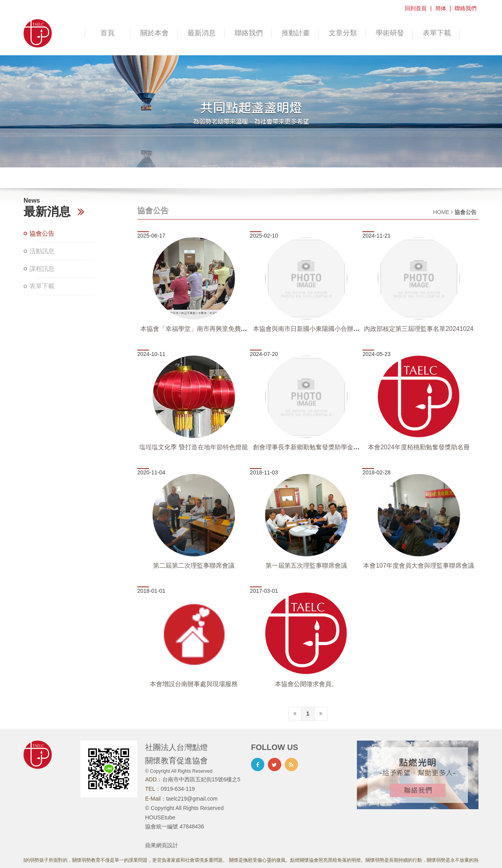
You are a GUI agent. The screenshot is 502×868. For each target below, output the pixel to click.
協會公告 (42, 233)
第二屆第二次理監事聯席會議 (194, 566)
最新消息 (202, 33)
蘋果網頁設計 (162, 845)
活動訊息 (42, 251)
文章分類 (343, 33)
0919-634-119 (178, 789)
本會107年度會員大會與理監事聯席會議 (419, 566)
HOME (441, 212)
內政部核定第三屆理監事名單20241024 (419, 329)
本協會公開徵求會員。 (306, 684)
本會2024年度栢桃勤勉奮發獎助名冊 (419, 447)
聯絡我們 (466, 8)
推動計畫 (296, 33)
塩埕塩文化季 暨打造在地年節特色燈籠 (193, 447)
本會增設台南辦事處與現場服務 (194, 684)
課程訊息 (42, 269)
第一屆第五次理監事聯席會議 (306, 566)
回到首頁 (416, 8)
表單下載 (437, 33)
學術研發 (390, 33)
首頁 (107, 33)
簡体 (441, 8)
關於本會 (155, 33)
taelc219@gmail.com (192, 799)
